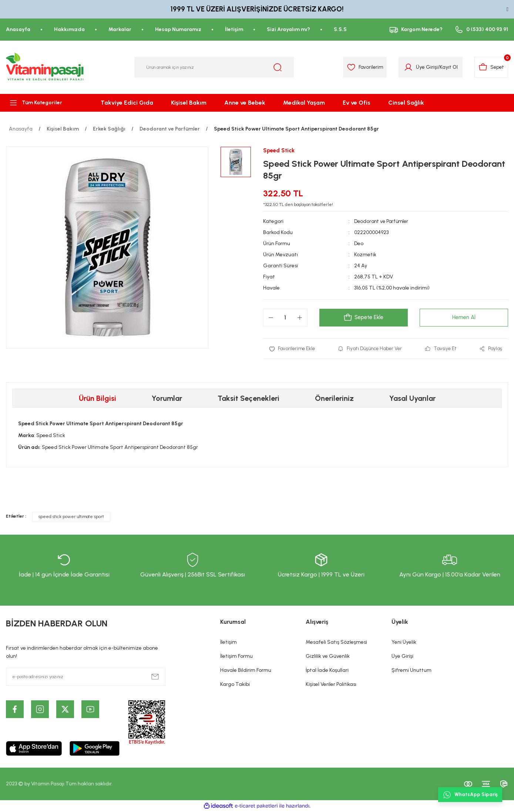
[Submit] (155, 677)
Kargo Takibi (235, 685)
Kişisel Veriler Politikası (331, 685)
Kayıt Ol (445, 67)
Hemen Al (464, 318)
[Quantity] (285, 318)
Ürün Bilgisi (98, 399)
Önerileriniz (334, 399)
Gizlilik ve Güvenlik (328, 657)
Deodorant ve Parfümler (383, 222)
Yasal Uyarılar (412, 399)
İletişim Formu (236, 657)
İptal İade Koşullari (327, 671)
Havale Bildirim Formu (246, 671)
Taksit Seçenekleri (248, 399)
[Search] (214, 67)
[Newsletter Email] (86, 677)
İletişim (229, 643)
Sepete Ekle (363, 318)
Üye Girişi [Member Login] (424, 67)
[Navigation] (43, 103)
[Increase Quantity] (300, 318)
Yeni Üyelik (404, 643)
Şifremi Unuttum (411, 671)
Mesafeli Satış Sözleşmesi (336, 643)
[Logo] (45, 67)
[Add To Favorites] (293, 349)
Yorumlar (167, 399)
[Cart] (490, 67)
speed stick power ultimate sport (71, 517)
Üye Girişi (402, 657)
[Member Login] (405, 67)
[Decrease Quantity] (271, 318)
